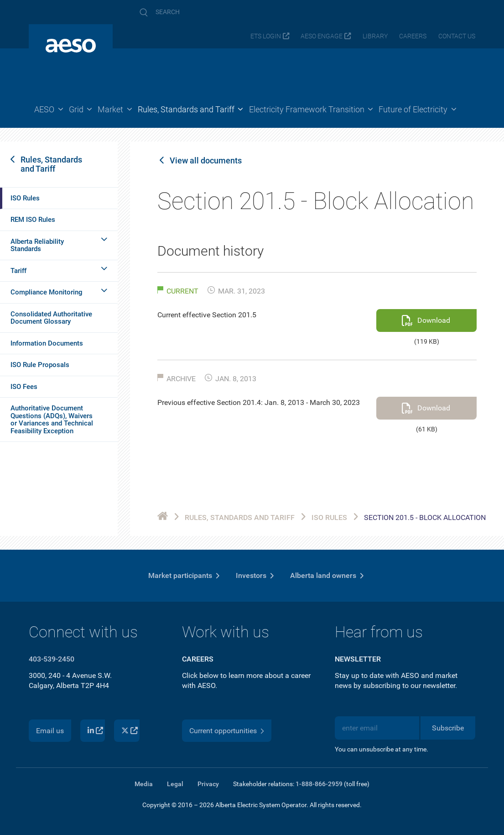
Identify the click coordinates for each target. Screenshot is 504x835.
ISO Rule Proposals (40, 365)
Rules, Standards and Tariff (51, 164)
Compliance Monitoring (47, 292)
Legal (175, 784)
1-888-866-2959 (319, 784)
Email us (50, 731)
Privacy (208, 784)
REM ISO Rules (33, 220)
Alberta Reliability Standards (37, 245)
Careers (413, 36)
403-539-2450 (52, 659)
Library (375, 36)
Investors (251, 575)
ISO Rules (25, 198)
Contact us (457, 36)
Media (144, 784)
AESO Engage (322, 36)
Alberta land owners (323, 575)
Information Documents (47, 343)
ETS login (266, 36)
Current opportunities (223, 731)
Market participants (180, 575)
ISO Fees (24, 387)
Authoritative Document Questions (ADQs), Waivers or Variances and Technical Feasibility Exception (52, 420)
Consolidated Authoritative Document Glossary (51, 318)
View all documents (206, 161)
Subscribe (448, 728)
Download (434, 320)
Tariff (18, 271)
